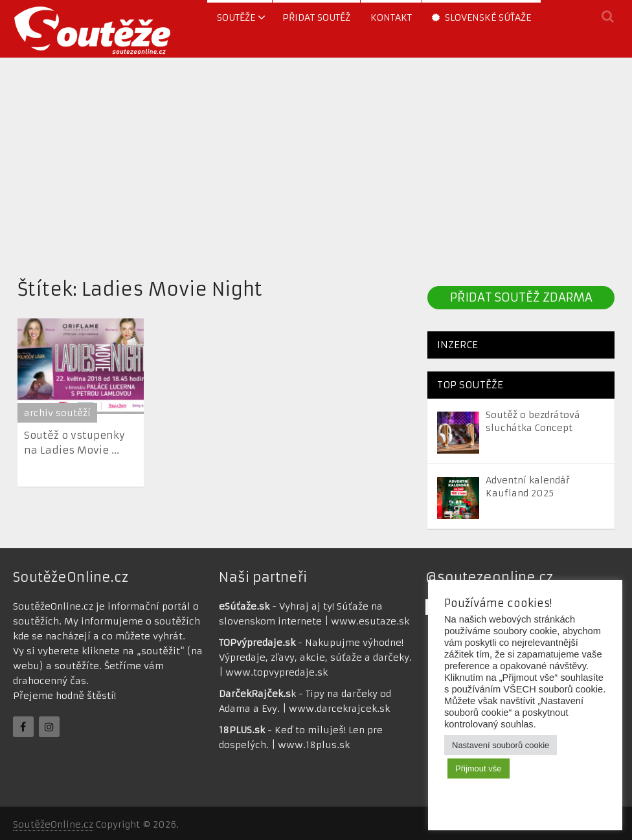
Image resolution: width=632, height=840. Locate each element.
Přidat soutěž (316, 17)
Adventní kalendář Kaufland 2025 (528, 487)
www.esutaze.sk (370, 621)
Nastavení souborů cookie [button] (501, 745)
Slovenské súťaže (481, 17)
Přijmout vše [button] (479, 768)
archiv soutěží (57, 413)
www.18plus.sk (314, 745)
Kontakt (391, 17)
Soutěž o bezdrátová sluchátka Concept (533, 421)
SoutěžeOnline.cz (53, 824)
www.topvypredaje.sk (276, 672)
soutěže (236, 17)
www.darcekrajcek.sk (339, 709)
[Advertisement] (316, 164)
